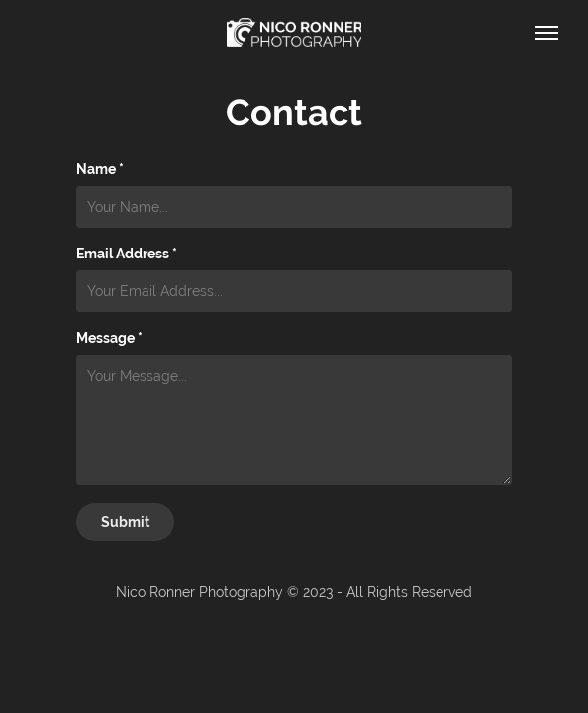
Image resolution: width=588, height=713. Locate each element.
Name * (100, 169)
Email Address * (127, 254)
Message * (109, 338)
